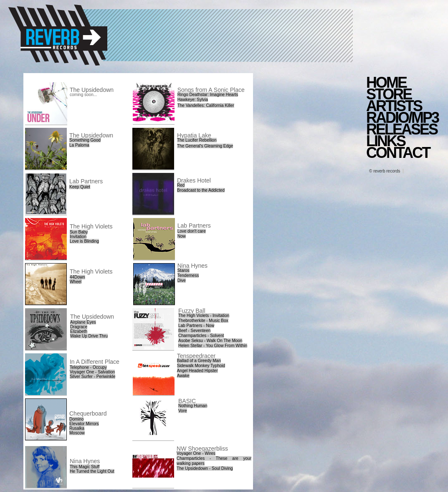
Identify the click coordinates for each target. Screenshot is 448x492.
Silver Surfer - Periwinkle (92, 377)
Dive (182, 280)
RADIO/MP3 (402, 118)
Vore (183, 411)
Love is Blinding (84, 241)
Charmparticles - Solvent (201, 336)
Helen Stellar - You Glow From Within (213, 346)
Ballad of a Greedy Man (199, 361)
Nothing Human (193, 406)
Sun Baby (79, 232)
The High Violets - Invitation (204, 316)
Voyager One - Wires (196, 453)
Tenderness (188, 275)
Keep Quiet (80, 187)
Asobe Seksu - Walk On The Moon (210, 341)
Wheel (76, 282)
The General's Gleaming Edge (205, 146)
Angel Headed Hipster (197, 371)
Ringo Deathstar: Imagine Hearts (208, 95)
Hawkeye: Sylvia (193, 100)
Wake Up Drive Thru (89, 336)
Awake (183, 376)
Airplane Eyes (83, 322)
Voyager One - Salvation (92, 372)
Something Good (85, 140)
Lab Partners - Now (196, 326)
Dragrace (79, 327)
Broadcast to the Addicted (201, 190)
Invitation (78, 237)
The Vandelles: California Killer (206, 105)
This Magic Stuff (85, 467)
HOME (386, 82)
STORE (389, 94)
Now (182, 236)
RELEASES (402, 129)
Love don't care (192, 231)
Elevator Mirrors (84, 424)
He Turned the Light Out (92, 471)
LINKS (386, 141)
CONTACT (398, 153)
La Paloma (79, 145)
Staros (184, 270)
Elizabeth (79, 331)
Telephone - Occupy (88, 367)
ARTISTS (394, 106)
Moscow (77, 433)
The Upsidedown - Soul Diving (205, 468)
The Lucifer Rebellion (197, 140)
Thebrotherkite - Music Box (203, 321)
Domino (76, 419)
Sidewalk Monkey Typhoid (201, 366)
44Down (77, 277)
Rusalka (77, 428)
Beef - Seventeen (194, 331)
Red (181, 185)
